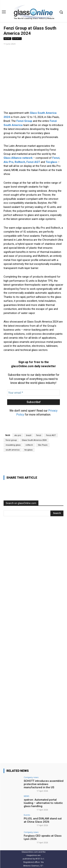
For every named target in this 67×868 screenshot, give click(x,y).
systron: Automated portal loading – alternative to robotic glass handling (43, 780)
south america (13, 426)
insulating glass (13, 422)
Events (17, 39)
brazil (29, 412)
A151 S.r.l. (40, 835)
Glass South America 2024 (34, 417)
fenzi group (11, 417)
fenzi (39, 412)
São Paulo (43, 422)
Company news (31, 754)
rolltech (29, 422)
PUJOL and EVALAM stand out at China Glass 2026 (43, 797)
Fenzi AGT (51, 412)
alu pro (18, 412)
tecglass (28, 426)
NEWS (7, 39)
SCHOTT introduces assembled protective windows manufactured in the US (44, 761)
